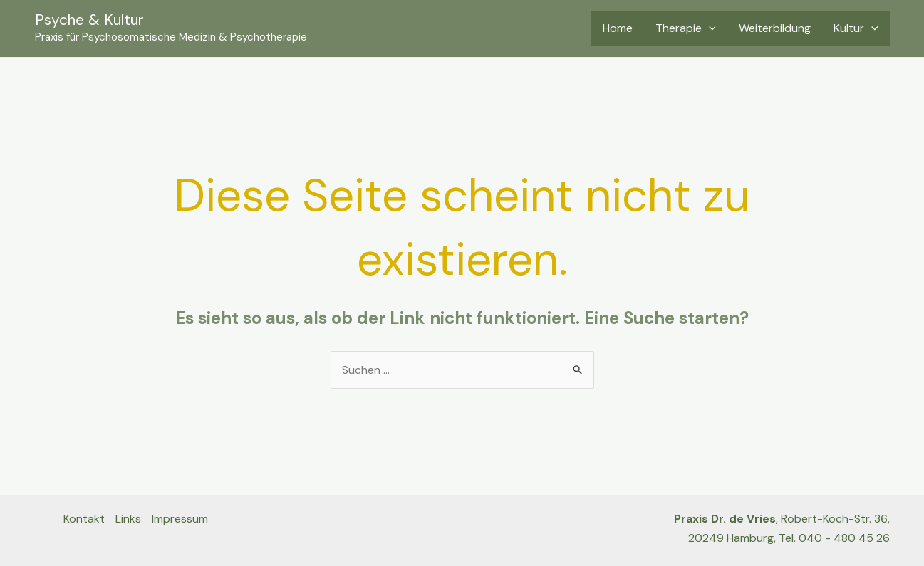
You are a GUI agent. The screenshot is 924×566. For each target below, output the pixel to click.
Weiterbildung (775, 28)
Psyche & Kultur (89, 20)
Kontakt (84, 519)
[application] (709, 28)
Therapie (686, 28)
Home (618, 28)
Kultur (856, 28)
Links (128, 519)
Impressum (180, 519)
